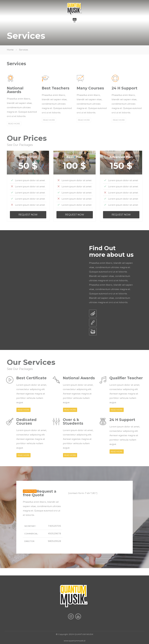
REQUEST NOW (28, 215)
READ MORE (14, 124)
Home (10, 50)
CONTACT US (30, 491)
